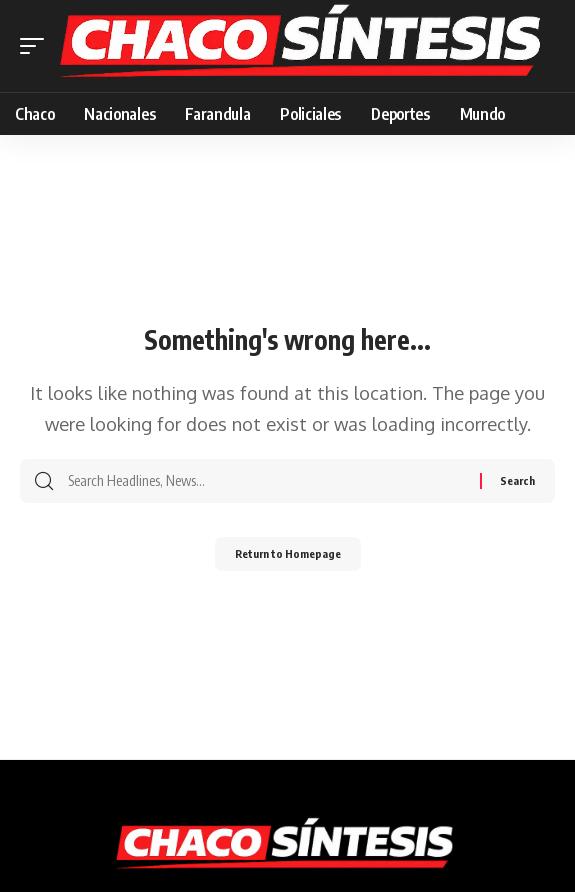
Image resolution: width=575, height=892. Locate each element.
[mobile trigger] (37, 45)
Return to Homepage (288, 553)
